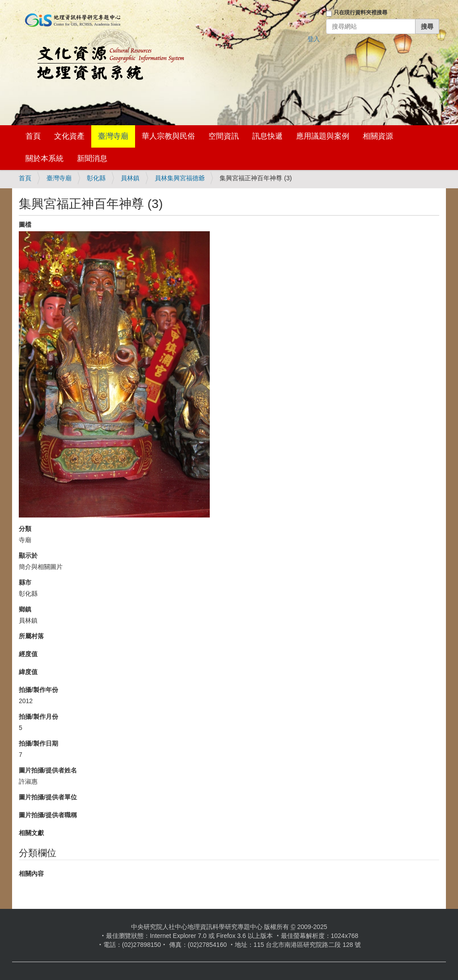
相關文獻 (31, 833)
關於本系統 (45, 159)
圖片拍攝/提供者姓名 (48, 770)
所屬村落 (31, 636)
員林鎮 (130, 178)
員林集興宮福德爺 (180, 178)
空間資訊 (224, 136)
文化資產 (69, 136)
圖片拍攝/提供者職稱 (48, 815)
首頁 (33, 136)
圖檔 (25, 225)
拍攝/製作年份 (38, 690)
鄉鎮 (25, 609)
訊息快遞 (267, 136)
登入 (314, 39)
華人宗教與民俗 (168, 136)
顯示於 (28, 556)
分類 (25, 529)
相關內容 (31, 874)
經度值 (28, 654)
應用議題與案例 (323, 136)
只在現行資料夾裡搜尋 (360, 13)
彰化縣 (96, 178)
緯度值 (28, 672)
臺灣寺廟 (113, 136)
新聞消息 (92, 159)
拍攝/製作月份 (38, 717)
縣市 (25, 582)
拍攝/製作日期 (38, 743)
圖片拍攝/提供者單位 (48, 797)
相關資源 (378, 136)
